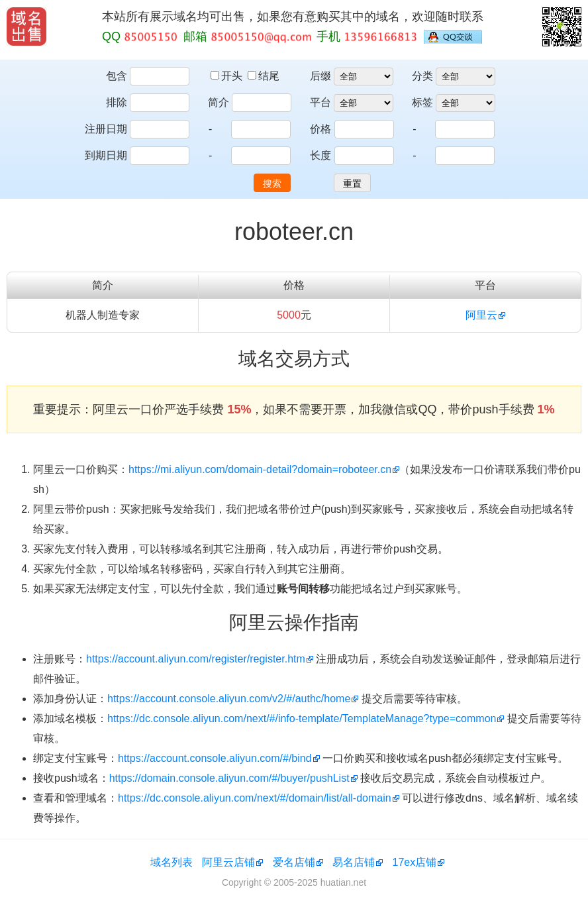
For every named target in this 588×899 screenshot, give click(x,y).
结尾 (264, 76)
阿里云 (481, 315)
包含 (117, 76)
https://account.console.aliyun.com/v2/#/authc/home (229, 699)
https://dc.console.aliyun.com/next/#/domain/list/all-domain (255, 798)
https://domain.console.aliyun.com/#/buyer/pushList (229, 778)
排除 (117, 102)
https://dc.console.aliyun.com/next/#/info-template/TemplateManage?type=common (302, 718)
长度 (320, 155)
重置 (352, 184)
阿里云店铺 (228, 862)
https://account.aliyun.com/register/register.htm (196, 659)
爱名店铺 (294, 862)
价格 (320, 129)
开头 (228, 76)
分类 (422, 76)
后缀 (320, 76)
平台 (320, 102)
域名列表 (171, 862)
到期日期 (106, 155)
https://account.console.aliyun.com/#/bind (215, 758)
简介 (219, 102)
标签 (422, 102)
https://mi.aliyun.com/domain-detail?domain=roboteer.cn (260, 469)
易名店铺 (354, 862)
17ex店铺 (415, 862)
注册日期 (106, 129)
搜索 (272, 184)
